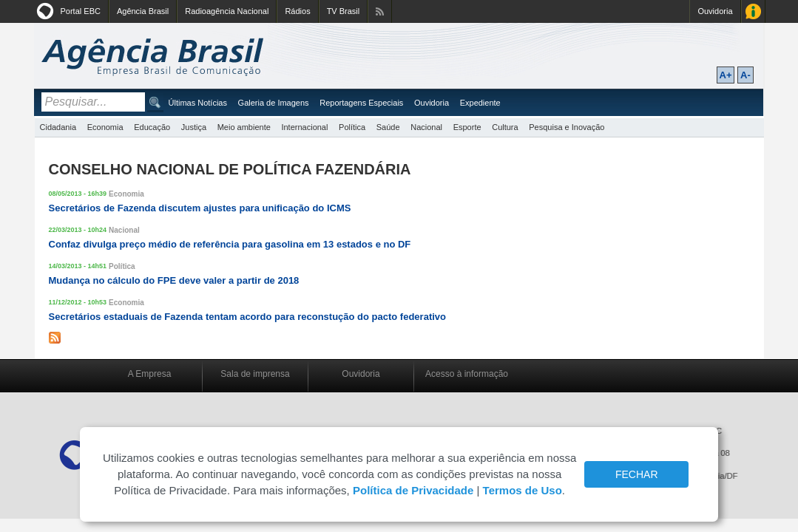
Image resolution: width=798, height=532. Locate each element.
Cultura (505, 127)
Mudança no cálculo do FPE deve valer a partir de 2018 (174, 280)
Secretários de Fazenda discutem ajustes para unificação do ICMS (200, 208)
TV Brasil (344, 11)
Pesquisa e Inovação (567, 127)
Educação (152, 127)
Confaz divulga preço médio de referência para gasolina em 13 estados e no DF (230, 244)
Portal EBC (81, 11)
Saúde (388, 127)
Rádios (297, 11)
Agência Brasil (143, 11)
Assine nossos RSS (380, 11)
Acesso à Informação (753, 11)
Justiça (194, 127)
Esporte (467, 127)
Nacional (426, 127)
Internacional (304, 127)
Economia (105, 127)
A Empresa (150, 374)
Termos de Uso (523, 490)
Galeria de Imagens (274, 103)
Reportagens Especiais (361, 103)
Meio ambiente (244, 127)
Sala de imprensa (255, 374)
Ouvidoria (715, 11)
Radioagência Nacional (227, 11)
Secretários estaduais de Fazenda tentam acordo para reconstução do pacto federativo (248, 317)
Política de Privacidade (413, 490)
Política (352, 127)
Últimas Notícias (198, 103)
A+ (726, 75)
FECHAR (637, 474)
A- (745, 75)
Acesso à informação (467, 374)
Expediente (480, 103)
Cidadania (58, 127)
